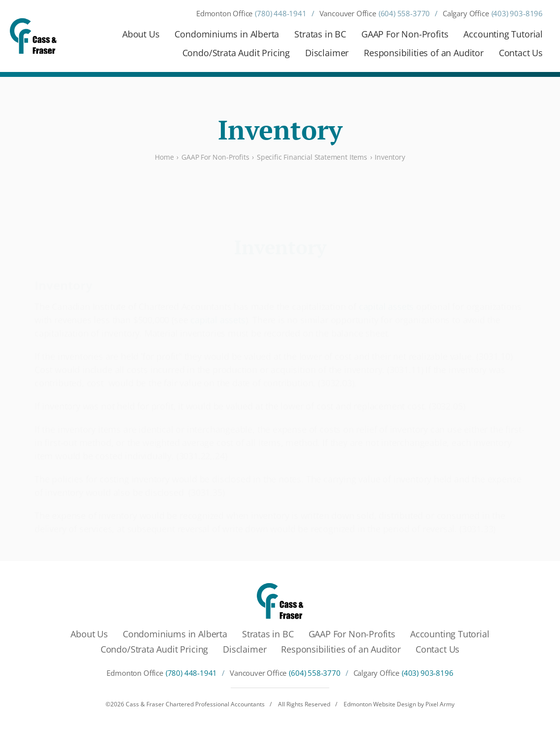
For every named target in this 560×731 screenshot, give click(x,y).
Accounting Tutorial (503, 34)
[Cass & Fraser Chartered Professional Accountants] (33, 36)
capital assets (386, 282)
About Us (141, 34)
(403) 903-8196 (517, 14)
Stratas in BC (320, 34)
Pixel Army (440, 704)
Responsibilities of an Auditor (424, 53)
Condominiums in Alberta (227, 34)
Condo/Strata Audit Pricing (236, 53)
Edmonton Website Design (380, 704)
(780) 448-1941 (280, 14)
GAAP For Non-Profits (405, 34)
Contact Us (521, 53)
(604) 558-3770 (404, 14)
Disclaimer (327, 53)
